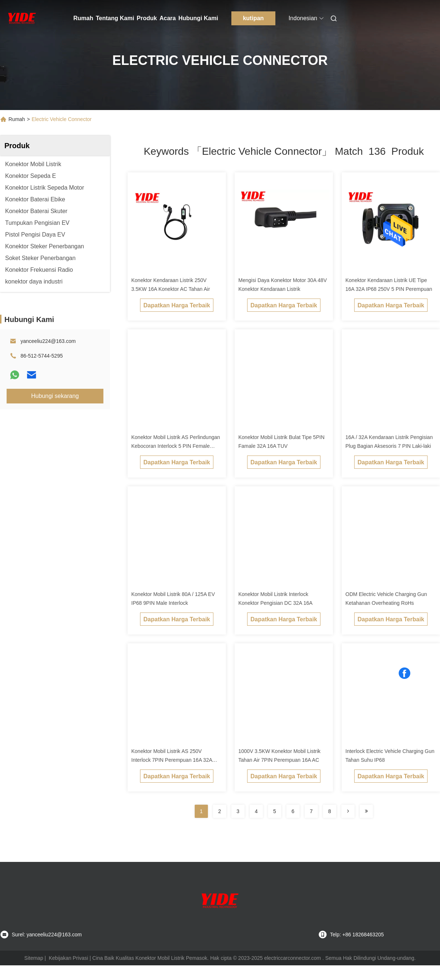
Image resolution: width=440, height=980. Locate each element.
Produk (147, 18)
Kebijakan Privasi (68, 958)
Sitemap (34, 958)
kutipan (253, 18)
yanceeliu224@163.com (48, 341)
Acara (168, 18)
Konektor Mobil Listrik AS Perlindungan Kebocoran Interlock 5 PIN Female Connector (176, 446)
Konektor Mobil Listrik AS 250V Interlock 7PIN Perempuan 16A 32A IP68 (172, 760)
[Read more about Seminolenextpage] (348, 811)
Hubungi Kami (198, 18)
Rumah (83, 18)
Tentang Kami (115, 18)
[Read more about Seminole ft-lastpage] (366, 811)
